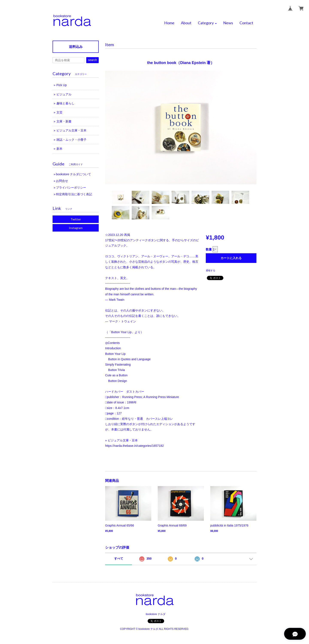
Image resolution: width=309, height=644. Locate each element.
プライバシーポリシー (71, 188)
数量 (209, 249)
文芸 (59, 112)
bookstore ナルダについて (73, 174)
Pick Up (62, 85)
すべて (119, 559)
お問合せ (62, 181)
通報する (211, 270)
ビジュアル (64, 94)
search (92, 60)
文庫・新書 (64, 121)
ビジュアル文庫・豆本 (71, 130)
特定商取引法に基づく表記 (74, 194)
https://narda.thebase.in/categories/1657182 (134, 446)
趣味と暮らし (65, 103)
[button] (207, 23)
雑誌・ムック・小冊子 (71, 140)
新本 (59, 149)
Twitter (76, 219)
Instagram (76, 228)
